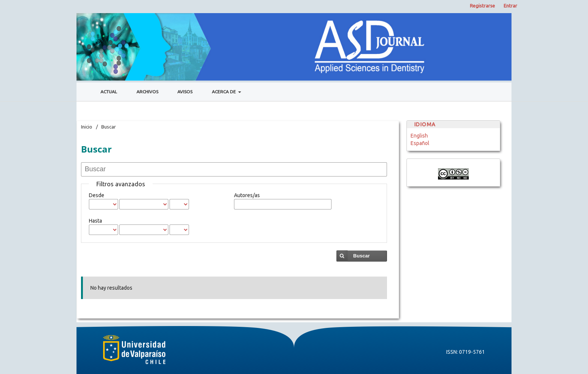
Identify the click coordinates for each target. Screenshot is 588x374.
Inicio (87, 127)
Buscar (361, 256)
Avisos (185, 92)
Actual (109, 92)
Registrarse (482, 6)
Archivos (147, 92)
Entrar (510, 6)
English (419, 136)
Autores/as (247, 195)
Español (420, 143)
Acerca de (224, 92)
